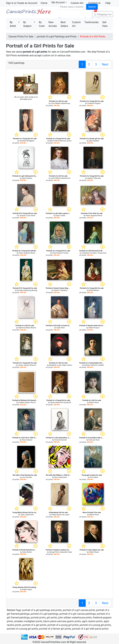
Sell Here (105, 24)
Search (92, 7)
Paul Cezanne (27, 440)
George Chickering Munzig (27, 290)
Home (44, 3)
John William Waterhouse (61, 103)
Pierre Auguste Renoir (94, 216)
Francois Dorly (94, 440)
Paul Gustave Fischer (61, 253)
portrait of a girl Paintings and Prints (57, 37)
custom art (48, 55)
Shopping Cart (103, 13)
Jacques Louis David (27, 216)
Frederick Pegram (94, 103)
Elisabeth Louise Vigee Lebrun (61, 365)
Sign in (10, 3)
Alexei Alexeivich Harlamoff (61, 403)
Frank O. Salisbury (61, 290)
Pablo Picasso (94, 328)
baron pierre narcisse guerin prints (62, 621)
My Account (59, 2)
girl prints (52, 618)
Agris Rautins (94, 141)
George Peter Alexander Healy (61, 552)
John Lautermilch (27, 515)
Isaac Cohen (61, 216)
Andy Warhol (27, 552)
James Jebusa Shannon (27, 365)
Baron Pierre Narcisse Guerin (61, 141)
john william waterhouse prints (75, 618)
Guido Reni (61, 328)
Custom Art (76, 24)
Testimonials (91, 22)
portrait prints (38, 618)
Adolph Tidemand (94, 178)
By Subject (27, 24)
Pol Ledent (94, 477)
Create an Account (27, 3)
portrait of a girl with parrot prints (90, 629)
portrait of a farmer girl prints (55, 629)
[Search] (72, 7)
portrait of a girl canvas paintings (78, 614)
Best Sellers (64, 24)
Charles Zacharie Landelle (94, 365)
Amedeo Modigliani (27, 141)
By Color (42, 24)
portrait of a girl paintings (45, 614)
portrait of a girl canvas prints (79, 610)
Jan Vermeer (27, 477)
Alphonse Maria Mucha (27, 328)
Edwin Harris (94, 403)
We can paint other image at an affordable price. (26, 98)
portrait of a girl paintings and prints (42, 610)
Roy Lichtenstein (61, 477)
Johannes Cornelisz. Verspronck (94, 253)
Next (105, 64)
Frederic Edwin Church (27, 403)
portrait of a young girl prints (63, 625)
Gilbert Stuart (94, 552)
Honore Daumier (61, 440)
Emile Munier (94, 290)
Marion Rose (94, 515)
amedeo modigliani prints (28, 621)
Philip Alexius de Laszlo (61, 515)
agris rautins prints (92, 621)
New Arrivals (53, 24)
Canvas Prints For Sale (28, 12)
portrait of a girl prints (34, 625)
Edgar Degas (27, 589)
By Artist (13, 24)
